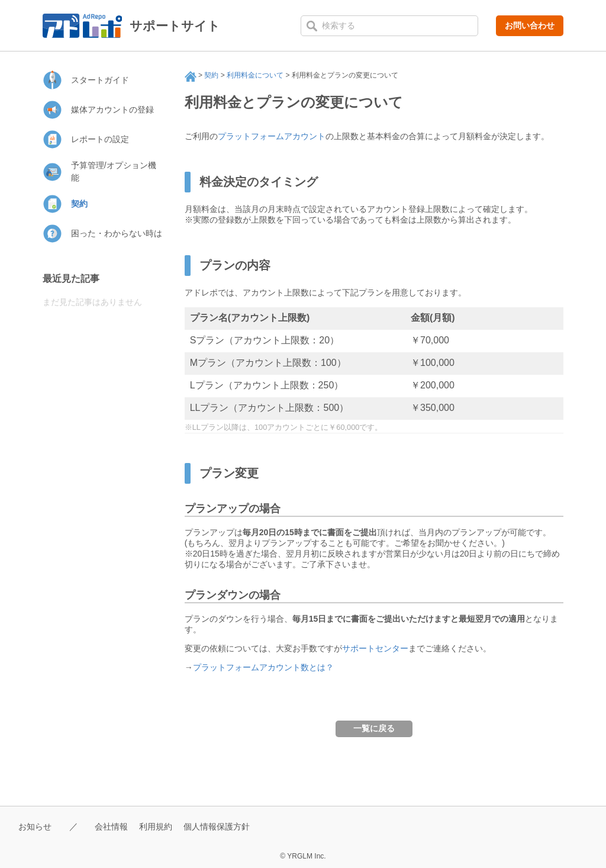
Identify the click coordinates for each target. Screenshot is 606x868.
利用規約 (162, 826)
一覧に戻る (374, 728)
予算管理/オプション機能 (114, 171)
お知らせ (36, 826)
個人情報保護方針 (226, 826)
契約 (211, 75)
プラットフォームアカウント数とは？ (263, 667)
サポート (191, 76)
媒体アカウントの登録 (112, 110)
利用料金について (255, 75)
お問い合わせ (530, 25)
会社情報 (115, 826)
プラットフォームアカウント (272, 136)
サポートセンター (375, 648)
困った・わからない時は (117, 233)
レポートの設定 (100, 139)
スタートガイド (100, 80)
